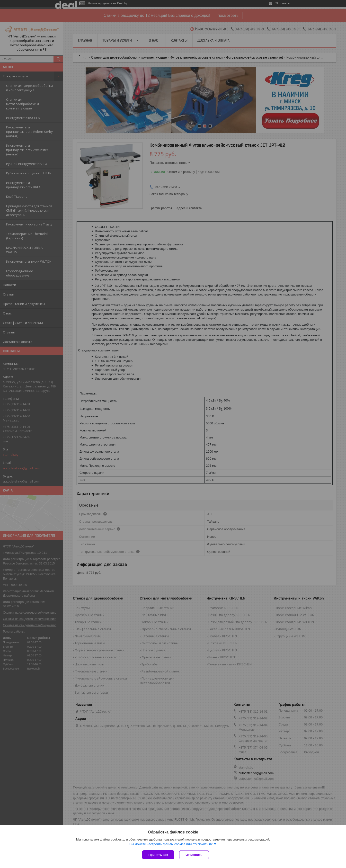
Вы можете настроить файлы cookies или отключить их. (171, 844)
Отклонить (194, 855)
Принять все (158, 855)
